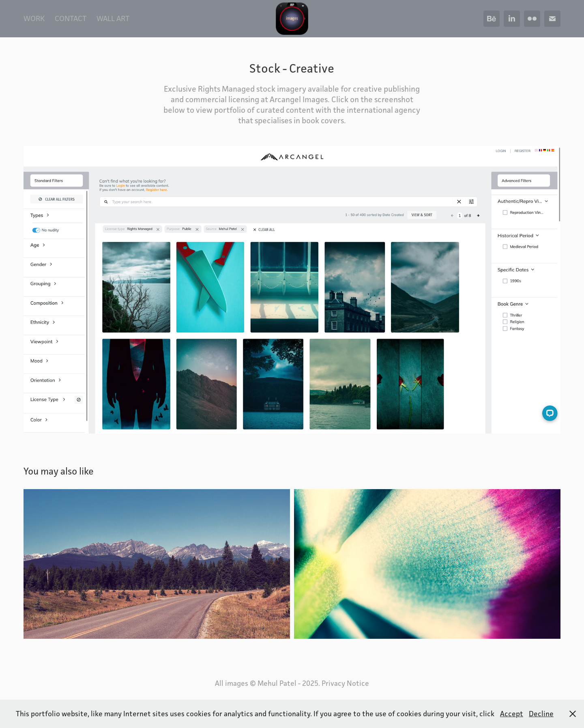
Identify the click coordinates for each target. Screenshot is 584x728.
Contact (71, 18)
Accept (512, 714)
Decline (541, 714)
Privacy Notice (345, 683)
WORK (34, 18)
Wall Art (113, 18)
